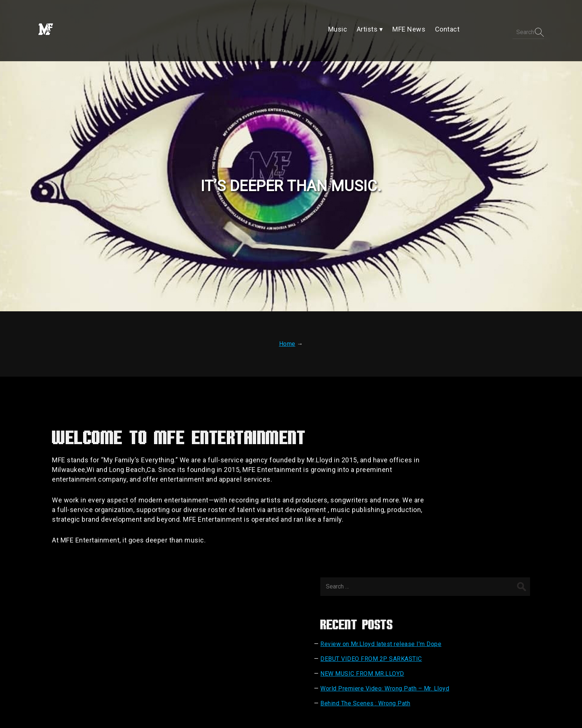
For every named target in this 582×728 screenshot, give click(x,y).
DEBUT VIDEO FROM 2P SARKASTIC (473, 487)
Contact (338, 663)
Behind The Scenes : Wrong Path (467, 539)
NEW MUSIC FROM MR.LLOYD (464, 502)
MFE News (303, 663)
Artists (270, 663)
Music (243, 663)
